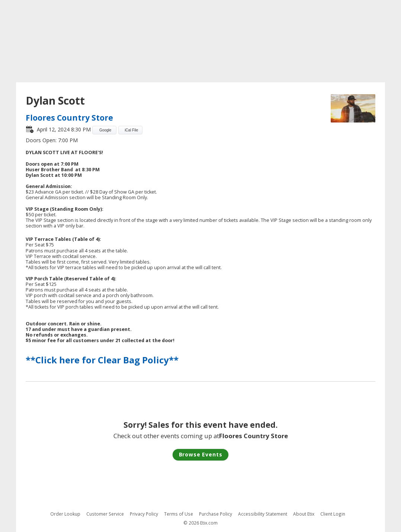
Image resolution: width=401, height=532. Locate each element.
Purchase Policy (216, 514)
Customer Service (105, 514)
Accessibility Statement (263, 514)
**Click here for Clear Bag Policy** (102, 360)
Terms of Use (179, 514)
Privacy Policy (144, 514)
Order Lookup (65, 514)
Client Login (333, 514)
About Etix (304, 514)
